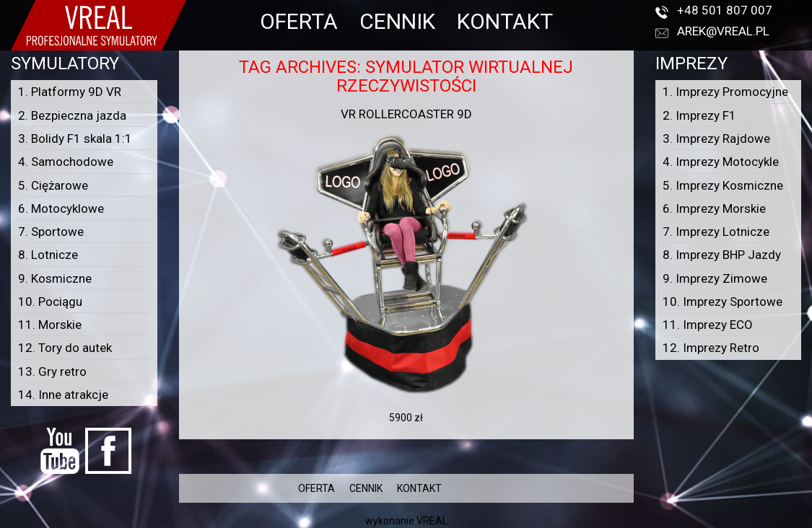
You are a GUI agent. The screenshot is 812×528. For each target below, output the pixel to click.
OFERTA (299, 21)
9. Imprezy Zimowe (715, 278)
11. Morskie (50, 325)
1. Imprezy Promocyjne (725, 92)
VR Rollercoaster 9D (406, 114)
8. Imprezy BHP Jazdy (722, 255)
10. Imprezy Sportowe (722, 302)
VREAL (432, 521)
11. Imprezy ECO (708, 325)
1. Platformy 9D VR (70, 92)
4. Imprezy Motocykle (721, 162)
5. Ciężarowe (53, 185)
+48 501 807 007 (725, 10)
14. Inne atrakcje (63, 395)
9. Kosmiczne (55, 278)
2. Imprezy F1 (699, 115)
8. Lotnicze (48, 255)
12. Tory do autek (65, 348)
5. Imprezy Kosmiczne (723, 185)
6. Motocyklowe (61, 208)
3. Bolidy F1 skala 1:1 (75, 138)
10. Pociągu (50, 302)
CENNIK (397, 21)
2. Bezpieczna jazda (72, 115)
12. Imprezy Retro (711, 348)
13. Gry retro (52, 371)
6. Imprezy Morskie (714, 208)
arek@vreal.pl (723, 31)
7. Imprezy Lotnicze (716, 232)
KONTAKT (505, 21)
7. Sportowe (51, 232)
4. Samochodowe (66, 162)
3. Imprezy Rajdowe (716, 138)
